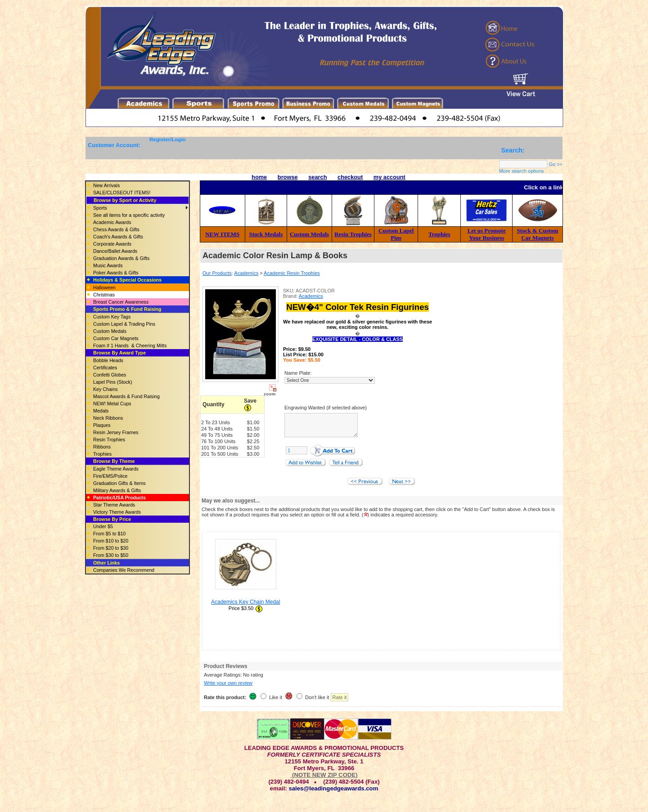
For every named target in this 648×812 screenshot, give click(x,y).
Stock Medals (266, 234)
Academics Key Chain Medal (245, 607)
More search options (522, 171)
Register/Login (168, 139)
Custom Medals (309, 234)
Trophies (439, 234)
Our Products (217, 273)
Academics (246, 273)
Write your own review (228, 688)
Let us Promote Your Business (487, 234)
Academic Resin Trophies (292, 273)
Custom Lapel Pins (396, 234)
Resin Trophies (353, 234)
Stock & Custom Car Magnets (538, 234)
